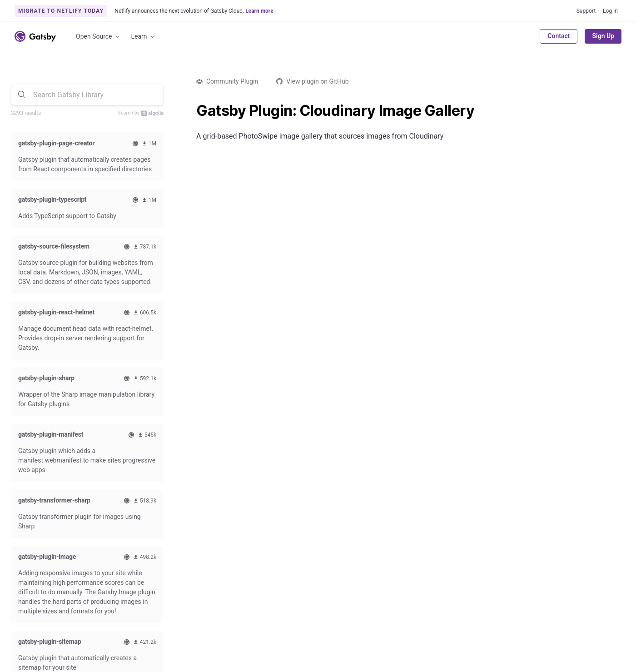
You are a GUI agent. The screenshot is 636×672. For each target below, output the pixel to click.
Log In (610, 11)
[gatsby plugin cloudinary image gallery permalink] (192, 111)
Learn (143, 37)
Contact (559, 36)
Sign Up (603, 36)
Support (586, 11)
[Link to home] (35, 36)
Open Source (98, 37)
